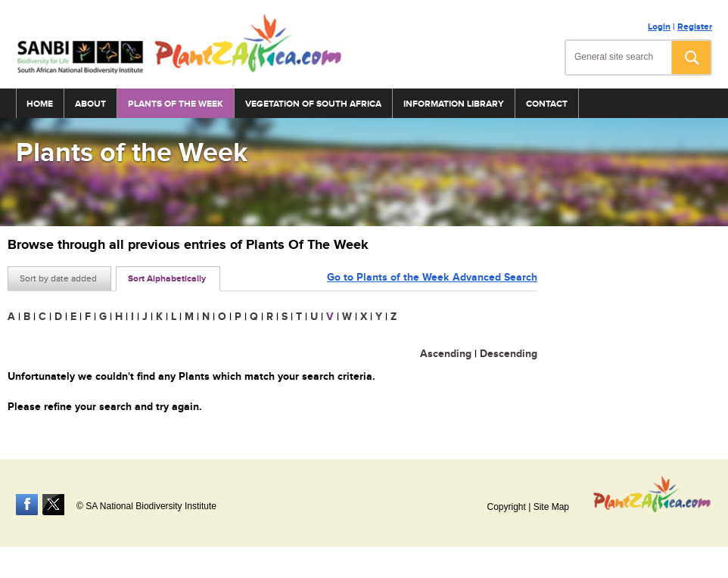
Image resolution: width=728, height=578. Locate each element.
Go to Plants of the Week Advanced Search (432, 277)
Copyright (506, 507)
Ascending (446, 354)
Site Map (551, 507)
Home (40, 104)
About (90, 104)
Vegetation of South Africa (313, 104)
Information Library (454, 104)
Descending (509, 354)
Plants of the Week (176, 104)
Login (659, 27)
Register (695, 27)
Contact (547, 104)
